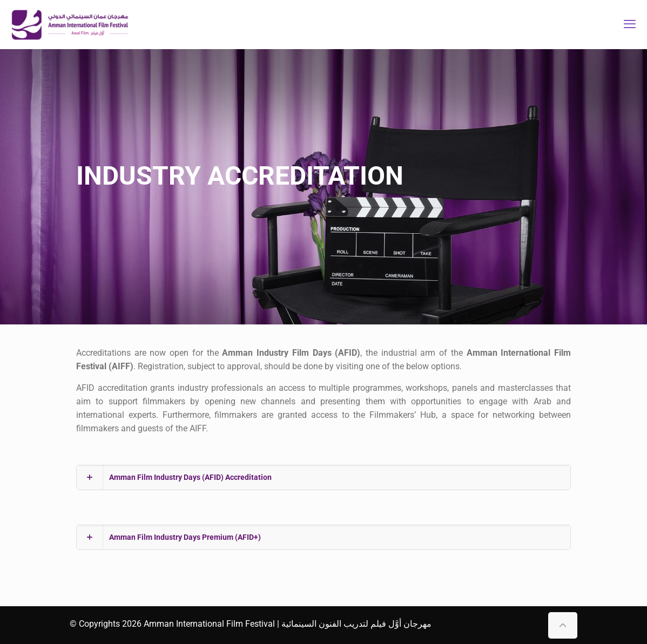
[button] (323, 477)
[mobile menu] (630, 24)
